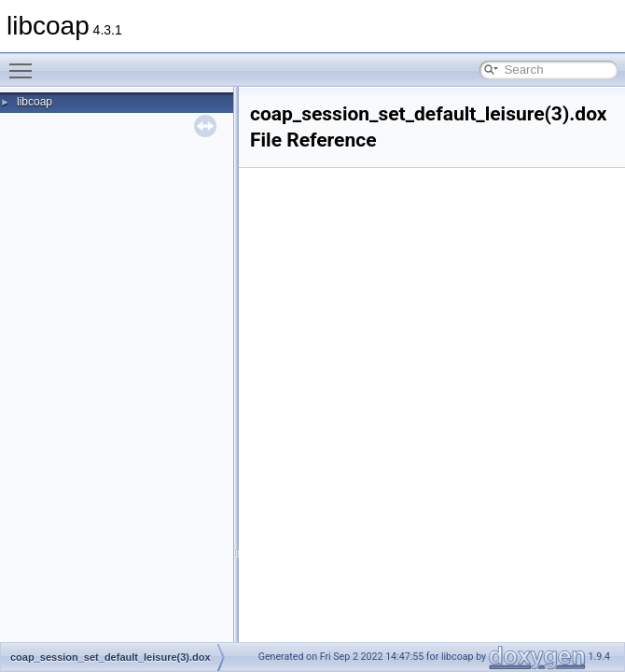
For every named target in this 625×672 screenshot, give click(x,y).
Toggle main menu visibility (25, 63)
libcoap (35, 102)
